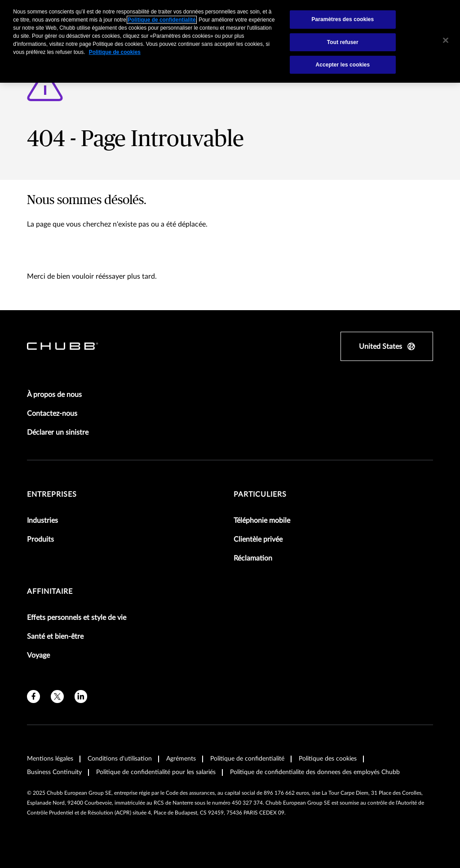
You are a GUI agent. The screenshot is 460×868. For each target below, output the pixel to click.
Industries (42, 521)
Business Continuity (54, 772)
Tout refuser (343, 42)
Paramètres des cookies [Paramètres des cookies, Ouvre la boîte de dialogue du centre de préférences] (343, 19)
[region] (230, 41)
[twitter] (57, 697)
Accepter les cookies (343, 65)
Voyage (38, 655)
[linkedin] (81, 697)
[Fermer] (446, 40)
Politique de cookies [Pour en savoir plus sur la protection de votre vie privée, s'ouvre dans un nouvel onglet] (115, 52)
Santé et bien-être (55, 637)
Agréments (181, 759)
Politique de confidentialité (247, 759)
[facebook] (33, 697)
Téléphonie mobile (262, 521)
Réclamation (253, 558)
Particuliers (260, 494)
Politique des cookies (328, 759)
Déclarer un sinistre (58, 432)
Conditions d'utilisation (120, 759)
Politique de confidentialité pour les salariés (156, 772)
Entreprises (52, 494)
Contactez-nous (52, 414)
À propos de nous (54, 395)
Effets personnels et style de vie (77, 618)
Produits (40, 539)
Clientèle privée (258, 539)
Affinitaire (50, 592)
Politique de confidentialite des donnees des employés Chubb (315, 772)
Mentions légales (50, 759)
